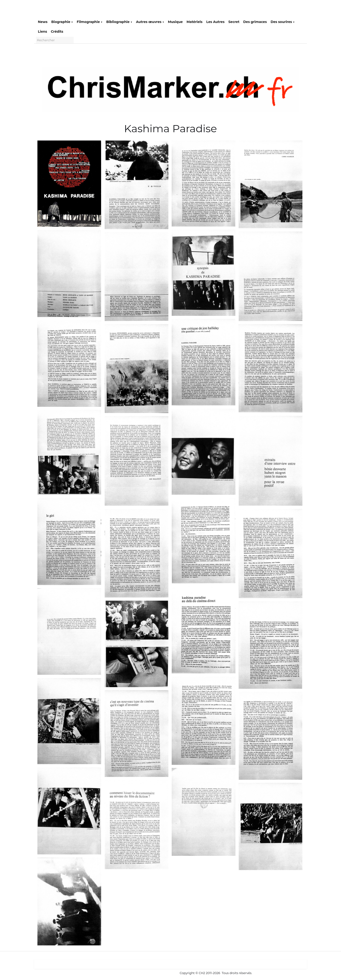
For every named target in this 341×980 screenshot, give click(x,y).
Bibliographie (119, 22)
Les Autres (215, 22)
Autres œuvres (150, 22)
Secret (234, 22)
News (43, 22)
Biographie (62, 22)
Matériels (195, 22)
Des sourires (283, 22)
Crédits (57, 32)
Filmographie (90, 22)
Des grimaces (255, 22)
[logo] (41, 10)
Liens (43, 32)
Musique (175, 22)
